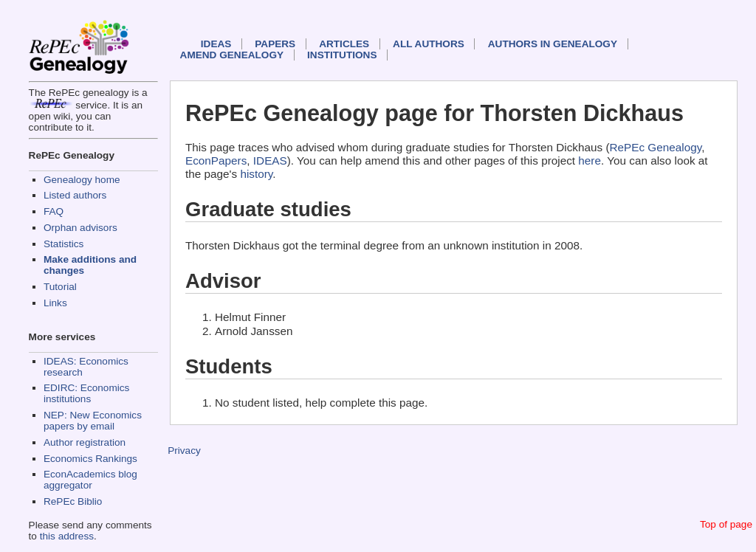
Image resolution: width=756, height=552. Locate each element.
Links (55, 303)
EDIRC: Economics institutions (86, 393)
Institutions (342, 55)
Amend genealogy (232, 55)
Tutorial (60, 287)
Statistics (63, 244)
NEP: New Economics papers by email (93, 421)
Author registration (85, 442)
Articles (344, 44)
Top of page (726, 524)
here (590, 161)
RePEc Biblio (73, 501)
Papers (275, 44)
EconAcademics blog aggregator (90, 480)
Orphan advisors (80, 228)
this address (67, 536)
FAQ (54, 211)
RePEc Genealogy (656, 147)
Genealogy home (82, 180)
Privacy (184, 451)
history (256, 174)
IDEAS (216, 44)
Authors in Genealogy (553, 44)
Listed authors (75, 195)
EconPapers (216, 161)
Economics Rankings (90, 459)
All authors (429, 44)
